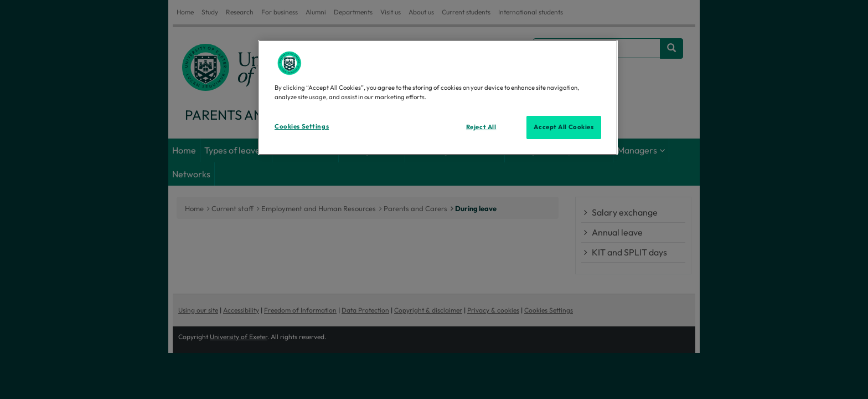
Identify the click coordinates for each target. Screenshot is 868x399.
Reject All (481, 127)
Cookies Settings (302, 126)
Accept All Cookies (564, 127)
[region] (438, 98)
